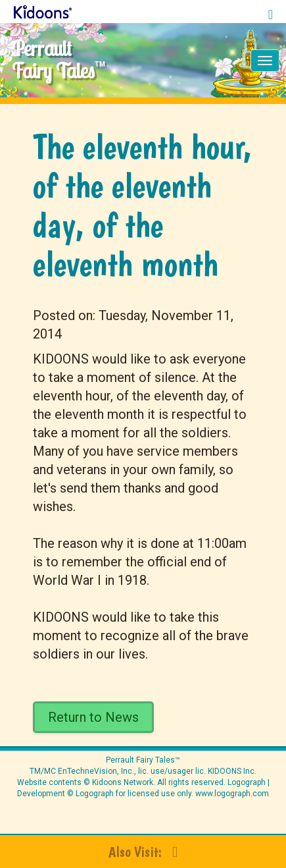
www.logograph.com (231, 794)
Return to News (93, 717)
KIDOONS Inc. (232, 771)
